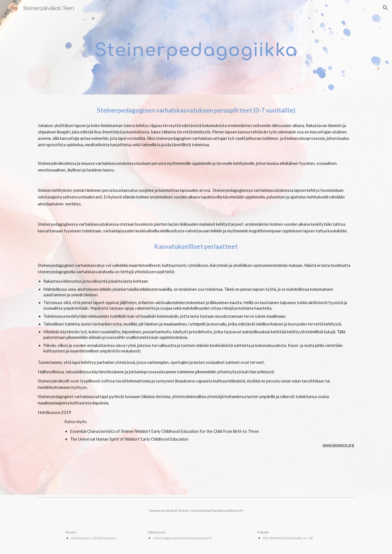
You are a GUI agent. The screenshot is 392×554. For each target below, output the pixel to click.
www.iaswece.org (338, 445)
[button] (385, 8)
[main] (196, 47)
